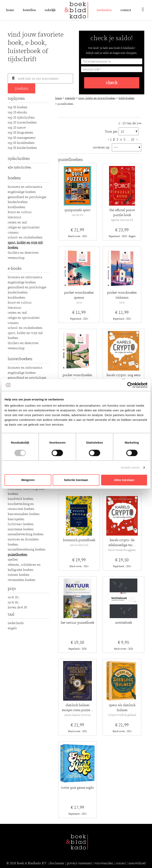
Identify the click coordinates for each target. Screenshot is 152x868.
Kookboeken (17, 207)
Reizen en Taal (17, 222)
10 (133, 139)
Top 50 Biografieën (20, 133)
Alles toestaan (124, 480)
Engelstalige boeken (22, 192)
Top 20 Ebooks (17, 112)
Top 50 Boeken (18, 107)
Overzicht (70, 98)
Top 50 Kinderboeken (22, 148)
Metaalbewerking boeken (26, 534)
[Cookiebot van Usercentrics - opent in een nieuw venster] (130, 385)
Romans (13, 232)
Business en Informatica (25, 187)
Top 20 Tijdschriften (21, 118)
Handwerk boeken (21, 499)
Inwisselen (104, 10)
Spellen (13, 560)
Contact (126, 10)
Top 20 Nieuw (17, 128)
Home (10, 10)
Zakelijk (50, 10)
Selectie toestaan (76, 480)
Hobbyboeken (126, 98)
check (112, 83)
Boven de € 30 (17, 607)
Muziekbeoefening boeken (27, 549)
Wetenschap (16, 258)
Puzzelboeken (18, 555)
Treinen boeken (19, 575)
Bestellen (29, 10)
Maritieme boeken (21, 529)
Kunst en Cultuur (20, 212)
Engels (12, 628)
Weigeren (28, 480)
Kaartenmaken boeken (24, 514)
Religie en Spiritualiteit (24, 227)
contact (121, 863)
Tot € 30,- (14, 602)
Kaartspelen (16, 519)
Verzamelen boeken (22, 580)
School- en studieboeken (25, 237)
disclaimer (57, 863)
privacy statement (79, 863)
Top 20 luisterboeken (22, 122)
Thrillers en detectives (23, 253)
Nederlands (16, 623)
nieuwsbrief (137, 863)
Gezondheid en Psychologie (27, 197)
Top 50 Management (22, 138)
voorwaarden (104, 863)
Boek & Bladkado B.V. (32, 863)
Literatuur (15, 217)
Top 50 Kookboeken (21, 143)
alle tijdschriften (19, 167)
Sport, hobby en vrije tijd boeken (97, 98)
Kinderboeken (18, 202)
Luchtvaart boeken (21, 524)
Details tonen (130, 467)
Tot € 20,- (14, 597)
